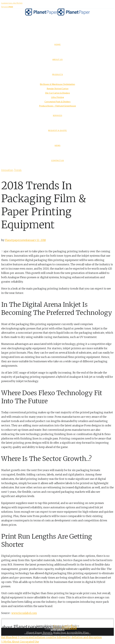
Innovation (7, 170)
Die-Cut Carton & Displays (58, 93)
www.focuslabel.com (24, 613)
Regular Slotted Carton (58, 88)
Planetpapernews (16, 240)
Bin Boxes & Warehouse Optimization (57, 84)
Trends (18, 170)
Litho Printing (58, 97)
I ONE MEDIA (47, 634)
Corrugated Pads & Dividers (57, 102)
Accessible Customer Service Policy (58, 626)
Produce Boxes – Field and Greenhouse (57, 106)
